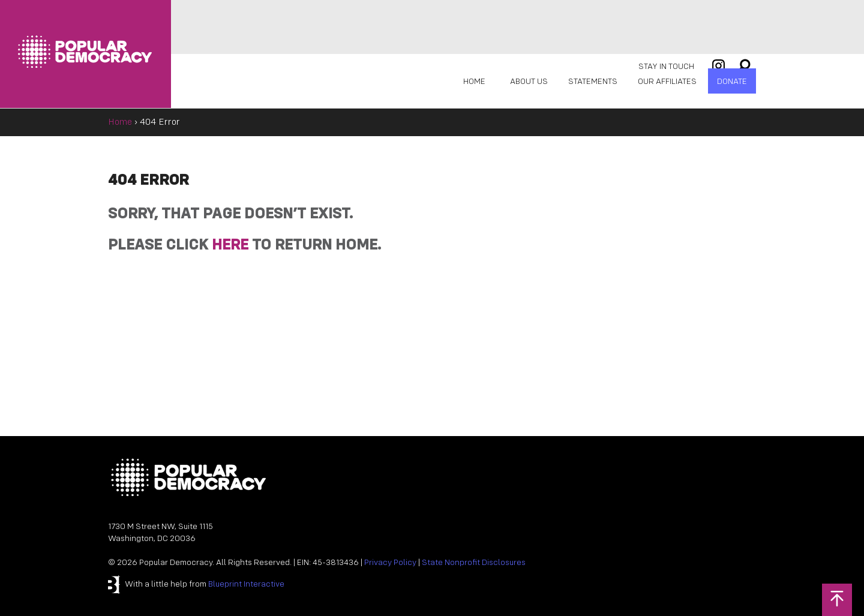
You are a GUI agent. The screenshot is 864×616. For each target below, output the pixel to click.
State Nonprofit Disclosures (474, 563)
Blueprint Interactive (246, 585)
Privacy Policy (390, 563)
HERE (230, 246)
